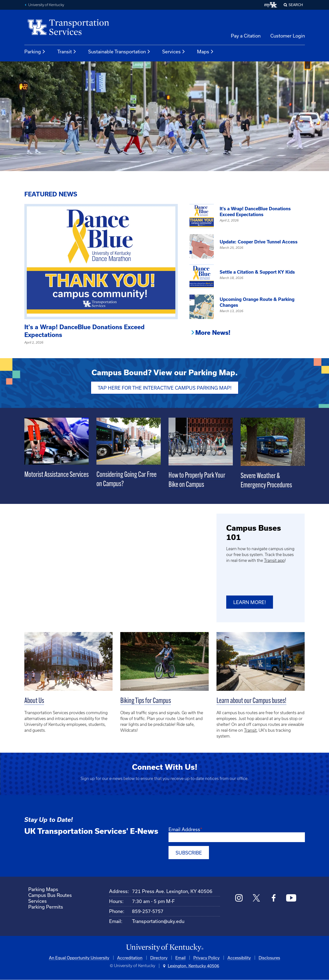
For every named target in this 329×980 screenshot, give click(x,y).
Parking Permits (46, 907)
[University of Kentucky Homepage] (165, 948)
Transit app (274, 560)
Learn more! (250, 602)
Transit (67, 52)
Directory (159, 958)
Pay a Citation (246, 36)
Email (180, 958)
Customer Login (288, 36)
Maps (205, 52)
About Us (34, 701)
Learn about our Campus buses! (251, 701)
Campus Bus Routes (50, 895)
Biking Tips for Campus (146, 701)
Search (296, 5)
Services (174, 52)
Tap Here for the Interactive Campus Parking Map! (165, 388)
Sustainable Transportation (119, 52)
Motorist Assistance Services (56, 475)
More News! (213, 333)
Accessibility (239, 958)
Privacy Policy (207, 958)
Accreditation (130, 958)
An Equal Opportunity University (79, 958)
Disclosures (269, 958)
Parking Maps (43, 889)
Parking (35, 52)
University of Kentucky (46, 5)
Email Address (184, 829)
